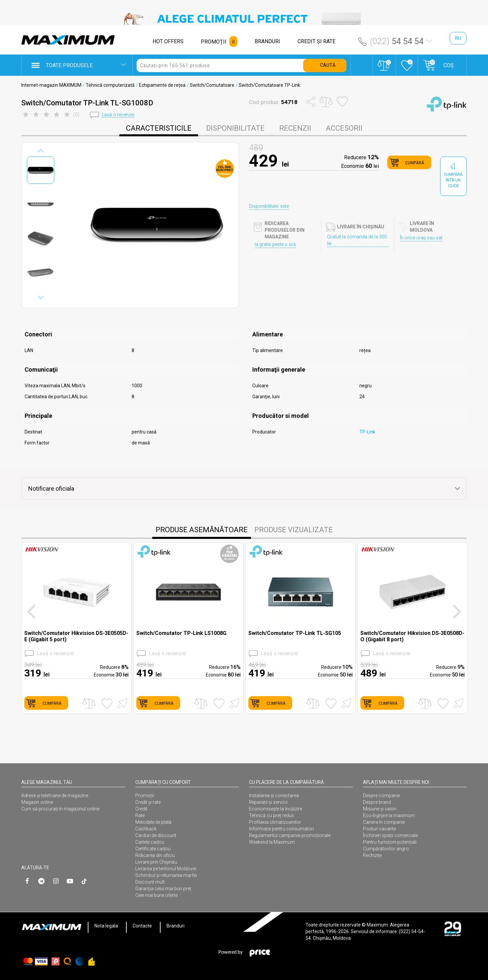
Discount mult (150, 882)
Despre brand (377, 802)
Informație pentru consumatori (281, 829)
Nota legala (106, 926)
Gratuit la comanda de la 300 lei (357, 240)
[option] (244, 19)
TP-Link (367, 432)
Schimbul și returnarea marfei (166, 875)
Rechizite (372, 855)
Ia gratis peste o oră (275, 244)
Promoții (145, 796)
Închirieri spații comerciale (390, 835)
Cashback (146, 829)
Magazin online (37, 802)
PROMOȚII (214, 42)
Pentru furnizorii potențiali (390, 842)
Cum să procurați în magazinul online (60, 809)
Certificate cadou (153, 849)
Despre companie (381, 796)
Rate (140, 815)
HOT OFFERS (168, 41)
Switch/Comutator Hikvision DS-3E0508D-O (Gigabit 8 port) (412, 636)
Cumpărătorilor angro (386, 849)
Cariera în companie (384, 822)
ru (458, 38)
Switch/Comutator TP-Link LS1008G (181, 633)
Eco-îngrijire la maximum (389, 815)
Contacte (142, 926)
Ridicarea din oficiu (155, 855)
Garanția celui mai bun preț (163, 889)
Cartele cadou (150, 842)
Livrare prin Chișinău (156, 862)
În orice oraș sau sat (421, 238)
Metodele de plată (153, 822)
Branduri (176, 926)
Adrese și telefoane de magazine (55, 796)
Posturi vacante (379, 829)
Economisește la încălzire (276, 809)
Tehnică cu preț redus (272, 815)
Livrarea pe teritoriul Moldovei (166, 869)
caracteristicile (159, 128)
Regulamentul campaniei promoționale (290, 835)
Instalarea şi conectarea (274, 796)
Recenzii (295, 128)
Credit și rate (148, 802)
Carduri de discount (156, 835)
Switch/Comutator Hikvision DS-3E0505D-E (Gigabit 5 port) (76, 636)
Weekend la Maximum (272, 842)
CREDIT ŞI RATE (316, 41)
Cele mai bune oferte (156, 895)
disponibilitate (235, 128)
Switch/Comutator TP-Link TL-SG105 (295, 633)
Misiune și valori (380, 809)
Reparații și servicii (268, 802)
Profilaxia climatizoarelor (275, 822)
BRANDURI (267, 41)
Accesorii (344, 128)
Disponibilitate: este (269, 206)
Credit (141, 809)
